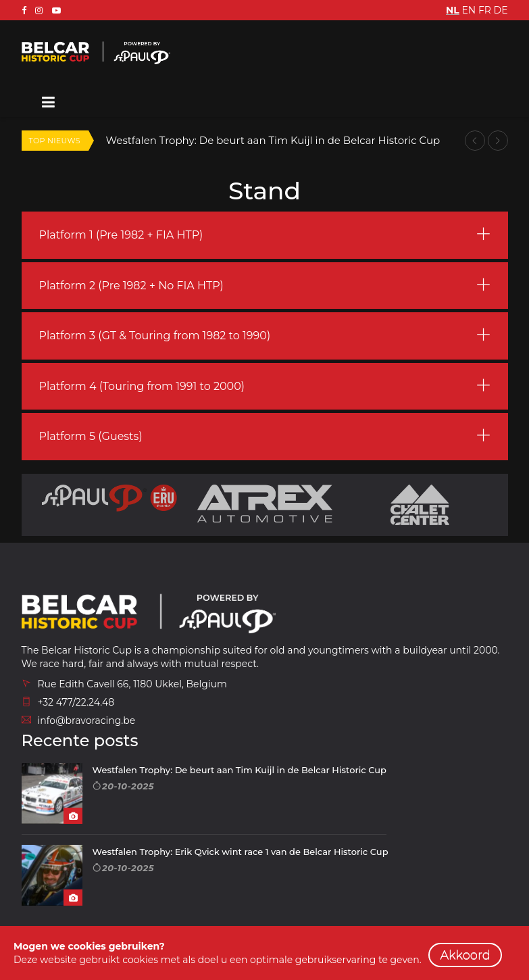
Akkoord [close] (465, 955)
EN (469, 10)
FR (485, 10)
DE (501, 10)
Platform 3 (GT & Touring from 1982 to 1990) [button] (155, 336)
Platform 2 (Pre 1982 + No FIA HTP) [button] (131, 286)
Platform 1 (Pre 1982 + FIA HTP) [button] (121, 235)
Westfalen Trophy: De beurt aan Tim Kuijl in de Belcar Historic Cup (273, 140)
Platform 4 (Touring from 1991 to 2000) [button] (142, 386)
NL (453, 10)
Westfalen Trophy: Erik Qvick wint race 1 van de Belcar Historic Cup (241, 852)
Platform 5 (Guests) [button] (91, 436)
